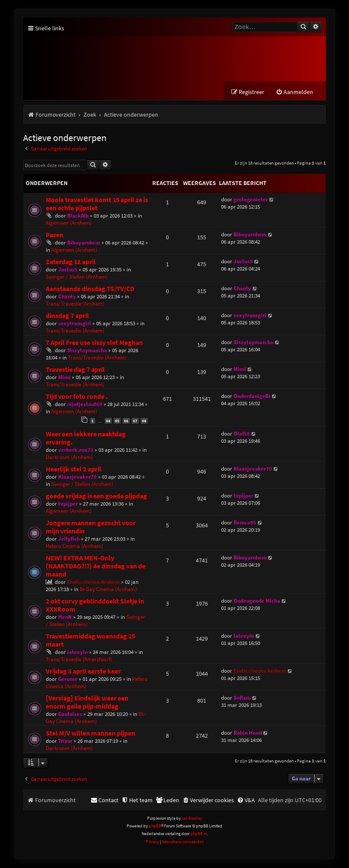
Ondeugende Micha (257, 601)
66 (126, 421)
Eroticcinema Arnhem (93, 582)
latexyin (77, 652)
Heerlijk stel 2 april (74, 469)
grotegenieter (251, 200)
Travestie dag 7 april (75, 370)
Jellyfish (69, 539)
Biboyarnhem (84, 243)
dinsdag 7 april (67, 316)
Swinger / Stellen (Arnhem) (77, 277)
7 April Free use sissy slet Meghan (94, 343)
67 (135, 421)
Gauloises (70, 714)
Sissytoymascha (87, 351)
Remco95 (245, 522)
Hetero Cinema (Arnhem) (74, 546)
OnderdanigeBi (252, 396)
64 (108, 421)
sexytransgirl (75, 324)
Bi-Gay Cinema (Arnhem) (108, 589)
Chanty (67, 297)
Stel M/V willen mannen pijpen (90, 733)
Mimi (64, 378)
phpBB (155, 826)
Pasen (55, 235)
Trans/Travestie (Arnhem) (75, 304)
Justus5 (68, 270)
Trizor (65, 741)
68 (144, 421)
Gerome (68, 679)
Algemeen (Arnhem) (69, 223)
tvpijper (68, 504)
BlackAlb (78, 216)
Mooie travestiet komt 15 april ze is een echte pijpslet (97, 204)
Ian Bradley (192, 818)
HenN (65, 617)
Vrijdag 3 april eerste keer (83, 671)
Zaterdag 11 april (71, 262)
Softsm (242, 698)
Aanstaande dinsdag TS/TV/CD (90, 289)
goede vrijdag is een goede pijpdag (96, 496)
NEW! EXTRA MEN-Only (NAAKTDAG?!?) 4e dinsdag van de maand (96, 566)
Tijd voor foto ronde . (77, 397)
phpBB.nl (199, 834)
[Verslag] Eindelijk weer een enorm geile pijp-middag (87, 702)
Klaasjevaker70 (77, 477)
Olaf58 (242, 434)
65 (117, 421)
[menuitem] (294, 93)
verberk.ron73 (76, 450)
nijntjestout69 (85, 405)
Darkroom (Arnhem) (69, 457)
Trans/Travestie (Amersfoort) (79, 659)
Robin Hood (248, 733)
